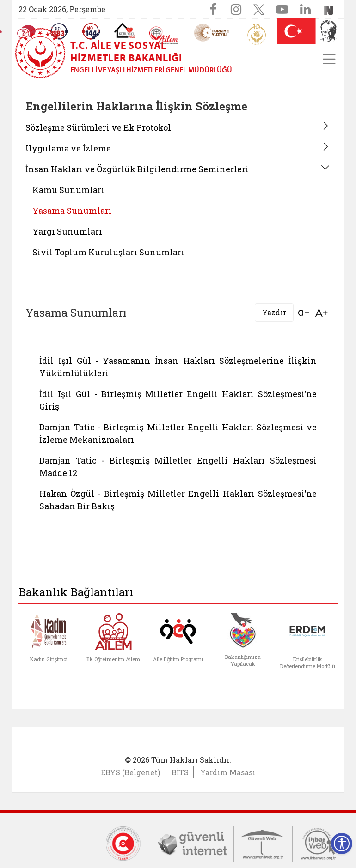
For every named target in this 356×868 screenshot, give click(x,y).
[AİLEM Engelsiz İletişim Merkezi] (164, 35)
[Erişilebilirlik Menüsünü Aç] (342, 844)
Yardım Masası (228, 772)
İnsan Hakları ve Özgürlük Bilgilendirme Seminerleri (137, 169)
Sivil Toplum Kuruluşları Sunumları (108, 252)
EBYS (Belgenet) (130, 772)
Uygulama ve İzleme (68, 148)
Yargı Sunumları (67, 231)
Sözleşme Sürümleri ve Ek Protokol (98, 127)
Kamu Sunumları (68, 190)
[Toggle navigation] (329, 59)
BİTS (180, 772)
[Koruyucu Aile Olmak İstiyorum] (125, 30)
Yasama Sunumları (72, 211)
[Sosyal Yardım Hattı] (91, 31)
